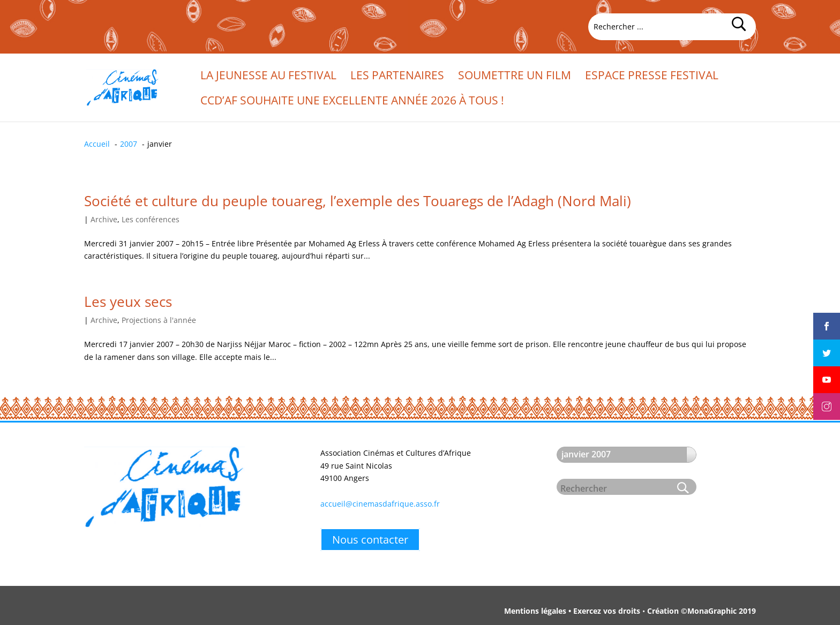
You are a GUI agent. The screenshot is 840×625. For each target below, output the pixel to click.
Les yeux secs (128, 302)
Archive (104, 219)
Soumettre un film (515, 77)
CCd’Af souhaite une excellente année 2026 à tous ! (352, 102)
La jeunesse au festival (268, 77)
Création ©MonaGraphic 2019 (702, 611)
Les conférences (151, 219)
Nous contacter (370, 540)
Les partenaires (397, 77)
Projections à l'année (159, 320)
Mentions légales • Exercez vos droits (572, 611)
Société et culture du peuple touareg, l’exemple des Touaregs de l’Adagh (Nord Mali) (358, 201)
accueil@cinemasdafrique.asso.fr (380, 504)
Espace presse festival (652, 77)
